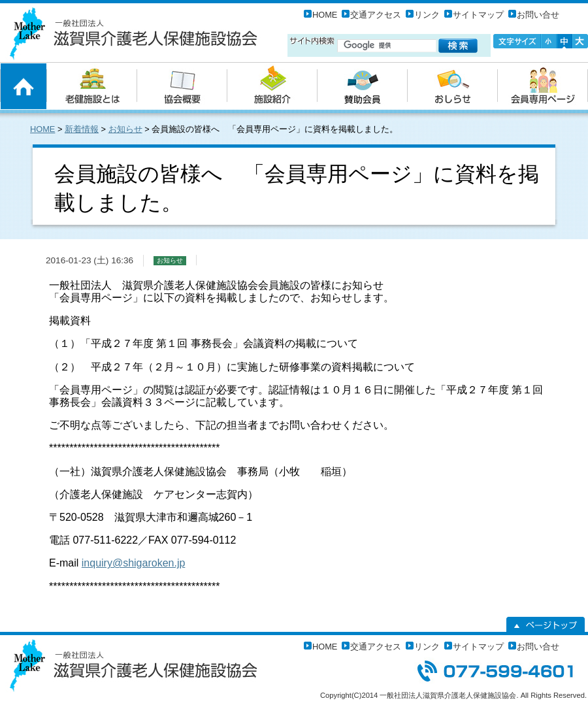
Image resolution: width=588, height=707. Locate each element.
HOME (325, 15)
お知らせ (125, 129)
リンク (427, 15)
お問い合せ (538, 15)
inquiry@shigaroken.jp (134, 563)
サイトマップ (478, 15)
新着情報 (82, 129)
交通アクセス (376, 15)
